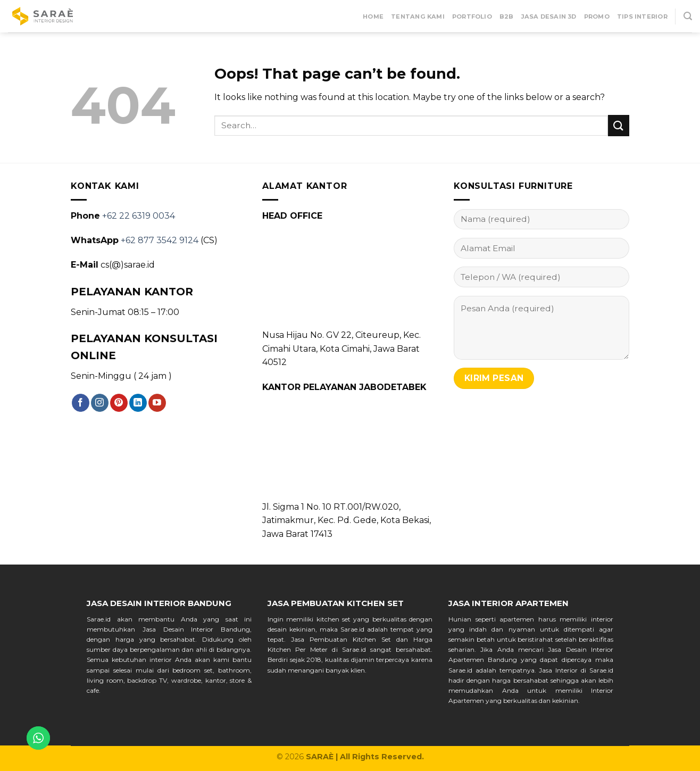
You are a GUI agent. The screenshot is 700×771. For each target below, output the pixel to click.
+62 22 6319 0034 (139, 216)
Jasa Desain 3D (549, 16)
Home (373, 16)
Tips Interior (642, 16)
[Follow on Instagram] (100, 403)
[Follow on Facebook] (81, 403)
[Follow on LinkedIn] (138, 403)
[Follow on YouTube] (157, 403)
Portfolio (472, 16)
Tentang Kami (418, 16)
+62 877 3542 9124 (160, 240)
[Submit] (619, 125)
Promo (597, 16)
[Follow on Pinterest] (119, 403)
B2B (507, 16)
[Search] (688, 16)
